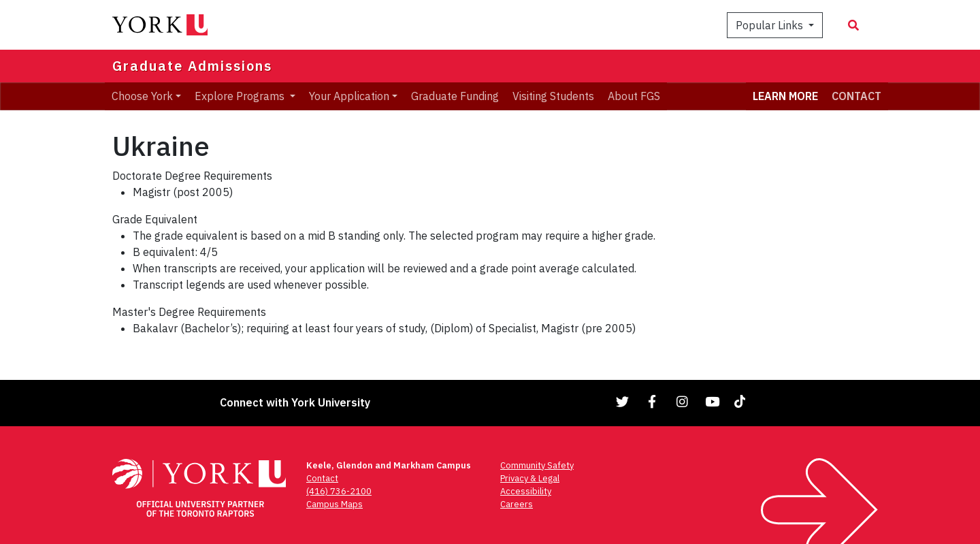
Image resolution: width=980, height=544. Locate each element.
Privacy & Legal (530, 478)
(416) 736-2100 (339, 491)
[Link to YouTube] (713, 401)
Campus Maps (334, 504)
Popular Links (771, 25)
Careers (517, 504)
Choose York (142, 96)
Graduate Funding (455, 96)
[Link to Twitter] (623, 401)
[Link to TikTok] (742, 401)
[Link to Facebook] (653, 401)
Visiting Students (553, 96)
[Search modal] (853, 25)
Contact (322, 478)
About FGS (634, 96)
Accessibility (526, 491)
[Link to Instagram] (683, 401)
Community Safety (537, 465)
